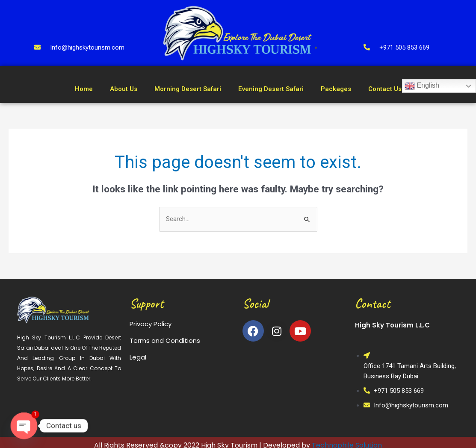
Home (84, 89)
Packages (336, 89)
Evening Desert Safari (271, 89)
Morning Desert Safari (188, 89)
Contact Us (385, 89)
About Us (124, 89)
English (422, 86)
